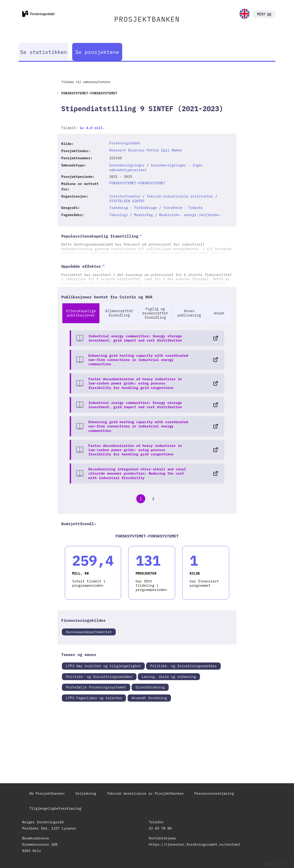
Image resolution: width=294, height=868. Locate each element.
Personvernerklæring (214, 793)
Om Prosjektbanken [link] (47, 793)
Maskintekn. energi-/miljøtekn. (190, 215)
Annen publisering (189, 313)
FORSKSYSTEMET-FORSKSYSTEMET (137, 183)
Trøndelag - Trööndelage (133, 208)
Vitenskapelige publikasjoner (81, 313)
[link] (245, 14)
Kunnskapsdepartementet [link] (89, 632)
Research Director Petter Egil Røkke (146, 150)
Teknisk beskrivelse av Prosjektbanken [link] (145, 793)
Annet (219, 313)
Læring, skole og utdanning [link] (169, 677)
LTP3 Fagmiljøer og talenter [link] (94, 698)
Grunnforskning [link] (150, 687)
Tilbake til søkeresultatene (86, 82)
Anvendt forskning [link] (149, 698)
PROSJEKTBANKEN (147, 19)
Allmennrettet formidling (119, 313)
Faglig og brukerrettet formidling (155, 313)
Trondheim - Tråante (183, 208)
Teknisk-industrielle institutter (180, 196)
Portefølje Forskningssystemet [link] (96, 687)
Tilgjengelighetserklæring (55, 808)
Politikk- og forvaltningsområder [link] (183, 666)
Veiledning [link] (86, 793)
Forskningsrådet (125, 143)
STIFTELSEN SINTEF (127, 201)
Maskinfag (144, 215)
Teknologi (119, 215)
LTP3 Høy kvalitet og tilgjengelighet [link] (103, 666)
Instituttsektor (125, 196)
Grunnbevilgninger (127, 165)
